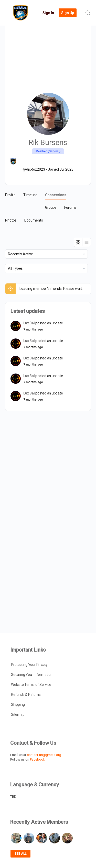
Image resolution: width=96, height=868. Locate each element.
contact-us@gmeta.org (44, 755)
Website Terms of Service (31, 685)
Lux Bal (29, 323)
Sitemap (18, 715)
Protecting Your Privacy (29, 665)
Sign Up (68, 13)
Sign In (48, 13)
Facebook (38, 759)
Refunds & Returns (26, 695)
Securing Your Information (32, 675)
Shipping (18, 705)
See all (20, 854)
